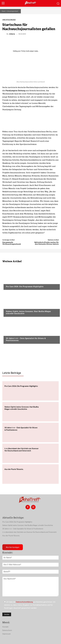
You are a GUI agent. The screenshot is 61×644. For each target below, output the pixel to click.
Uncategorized (12, 11)
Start (4, 11)
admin (12, 34)
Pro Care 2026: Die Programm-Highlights (25, 286)
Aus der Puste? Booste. (14, 469)
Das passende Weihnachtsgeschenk (12, 243)
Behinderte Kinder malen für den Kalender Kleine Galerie (47, 243)
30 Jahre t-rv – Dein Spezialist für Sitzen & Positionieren (26, 339)
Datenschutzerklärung (24, 602)
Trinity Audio (25, 51)
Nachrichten (11, 334)
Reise (8, 307)
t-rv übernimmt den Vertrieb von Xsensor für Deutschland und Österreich (21, 450)
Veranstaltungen (13, 282)
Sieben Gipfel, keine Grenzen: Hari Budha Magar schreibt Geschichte (28, 312)
